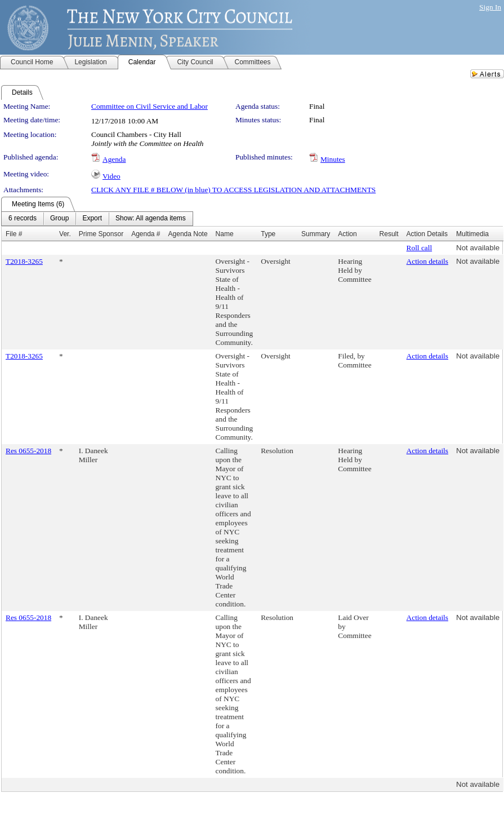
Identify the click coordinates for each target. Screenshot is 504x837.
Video (111, 176)
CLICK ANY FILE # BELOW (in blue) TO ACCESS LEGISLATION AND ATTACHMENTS (233, 190)
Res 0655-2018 (28, 451)
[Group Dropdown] (59, 219)
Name (225, 234)
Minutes (333, 159)
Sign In (490, 7)
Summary (316, 234)
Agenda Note (188, 234)
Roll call (420, 248)
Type (268, 234)
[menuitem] (23, 219)
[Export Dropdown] (92, 219)
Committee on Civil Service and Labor (150, 106)
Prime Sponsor (101, 234)
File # (14, 234)
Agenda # (146, 234)
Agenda (114, 159)
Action (347, 234)
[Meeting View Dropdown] (151, 219)
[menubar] (97, 219)
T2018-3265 (24, 261)
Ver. (65, 234)
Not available (478, 248)
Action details (427, 261)
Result (389, 234)
